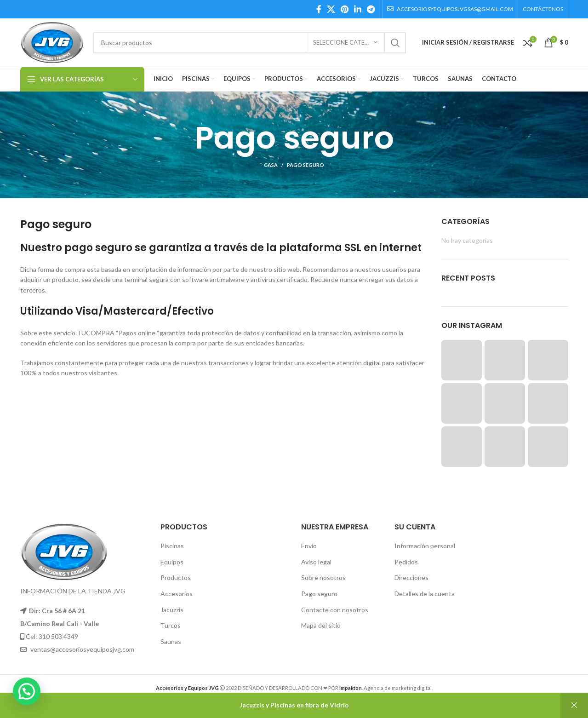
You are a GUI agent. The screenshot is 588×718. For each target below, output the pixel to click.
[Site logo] (52, 42)
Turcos (171, 625)
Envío (309, 546)
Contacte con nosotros (335, 610)
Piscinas (172, 546)
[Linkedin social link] (358, 9)
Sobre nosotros (323, 577)
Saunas (171, 641)
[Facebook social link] (319, 9)
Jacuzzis (172, 610)
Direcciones (411, 577)
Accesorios (177, 594)
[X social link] (331, 9)
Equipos (172, 562)
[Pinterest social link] (345, 9)
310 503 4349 (58, 636)
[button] (27, 691)
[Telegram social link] (371, 9)
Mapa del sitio (321, 625)
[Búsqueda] (249, 43)
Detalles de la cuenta (425, 594)
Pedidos (406, 562)
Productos (176, 577)
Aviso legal (316, 562)
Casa (271, 165)
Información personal (425, 546)
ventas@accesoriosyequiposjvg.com (82, 649)
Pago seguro (319, 594)
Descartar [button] (574, 705)
